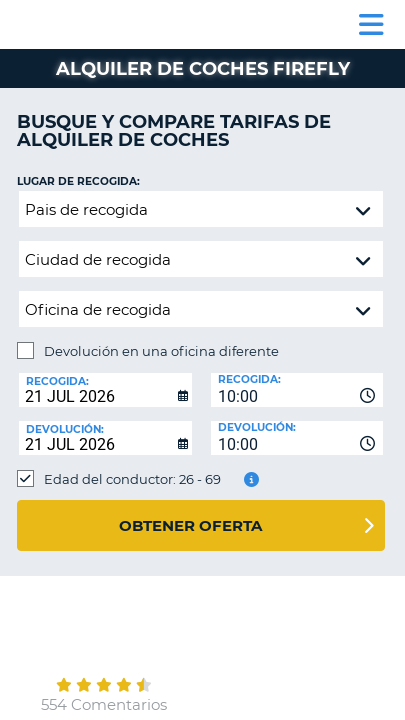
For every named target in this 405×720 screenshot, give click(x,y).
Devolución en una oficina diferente (161, 351)
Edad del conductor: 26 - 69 (132, 479)
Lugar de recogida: (78, 181)
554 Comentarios (104, 704)
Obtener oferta (190, 525)
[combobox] (297, 390)
